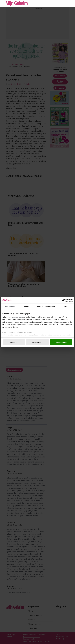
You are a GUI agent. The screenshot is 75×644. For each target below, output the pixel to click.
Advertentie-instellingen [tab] (46, 306)
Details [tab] (27, 306)
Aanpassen (38, 342)
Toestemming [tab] (10, 306)
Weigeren (14, 342)
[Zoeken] (68, 4)
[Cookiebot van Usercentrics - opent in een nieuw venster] (63, 300)
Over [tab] (66, 306)
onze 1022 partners (15, 317)
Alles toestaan (61, 342)
